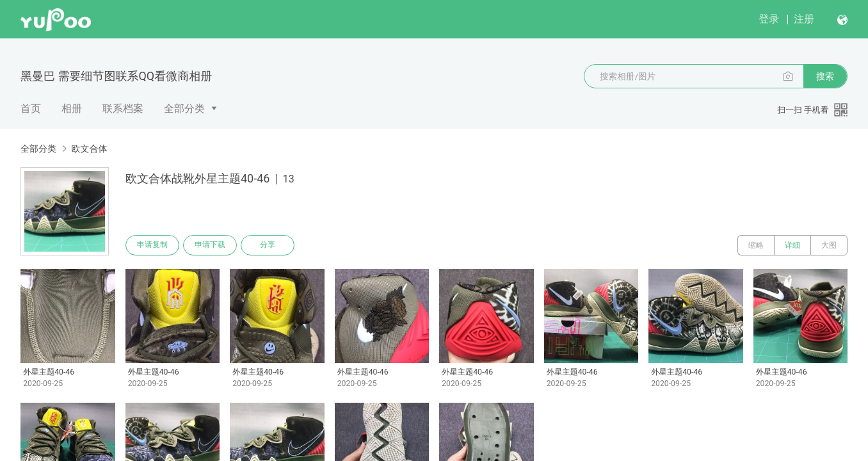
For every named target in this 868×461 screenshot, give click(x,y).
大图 (829, 245)
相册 (72, 109)
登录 (769, 19)
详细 (792, 245)
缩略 (756, 245)
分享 (268, 245)
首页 (31, 109)
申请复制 (152, 245)
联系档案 (123, 109)
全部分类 (184, 109)
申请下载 (210, 245)
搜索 (825, 76)
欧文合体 (89, 149)
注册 (804, 19)
